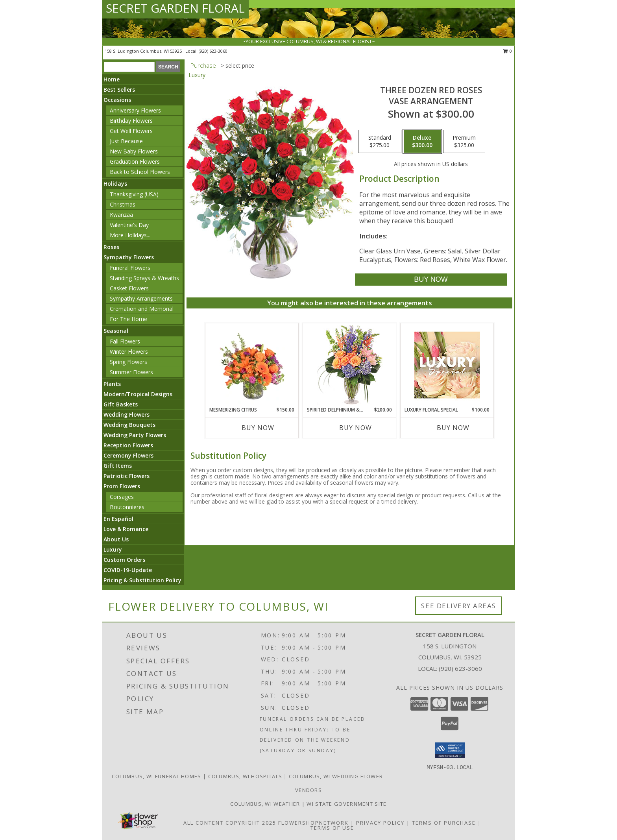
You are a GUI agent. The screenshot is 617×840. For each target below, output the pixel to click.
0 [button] (507, 51)
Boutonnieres (127, 507)
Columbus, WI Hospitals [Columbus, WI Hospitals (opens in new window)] (245, 776)
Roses (111, 247)
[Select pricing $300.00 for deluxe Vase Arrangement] (422, 142)
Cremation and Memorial (142, 309)
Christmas (123, 204)
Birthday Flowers (131, 121)
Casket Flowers (129, 288)
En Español (118, 519)
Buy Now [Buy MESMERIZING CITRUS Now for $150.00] (258, 428)
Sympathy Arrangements (141, 298)
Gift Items (118, 466)
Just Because (126, 141)
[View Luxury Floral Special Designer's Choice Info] (447, 365)
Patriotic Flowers (127, 476)
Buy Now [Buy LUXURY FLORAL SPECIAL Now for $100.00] (453, 428)
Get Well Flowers (131, 131)
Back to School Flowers (140, 172)
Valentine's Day (129, 225)
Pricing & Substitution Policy (142, 580)
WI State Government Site (346, 804)
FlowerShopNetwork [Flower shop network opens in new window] (313, 823)
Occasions (117, 100)
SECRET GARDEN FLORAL (175, 8)
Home (112, 79)
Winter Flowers (129, 352)
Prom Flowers (122, 486)
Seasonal (116, 331)
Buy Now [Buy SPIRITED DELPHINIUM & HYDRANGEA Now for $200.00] (356, 428)
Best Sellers (119, 90)
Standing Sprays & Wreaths (144, 278)
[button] (450, 750)
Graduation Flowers (135, 162)
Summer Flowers (131, 372)
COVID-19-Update (128, 570)
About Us (116, 539)
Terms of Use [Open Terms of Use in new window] (332, 828)
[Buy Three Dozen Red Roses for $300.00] (431, 280)
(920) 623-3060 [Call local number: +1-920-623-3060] (213, 51)
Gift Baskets (121, 404)
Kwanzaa (121, 215)
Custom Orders (124, 560)
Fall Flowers (125, 341)
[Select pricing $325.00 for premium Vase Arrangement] (464, 142)
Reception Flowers (128, 445)
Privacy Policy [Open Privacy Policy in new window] (380, 823)
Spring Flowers (128, 362)
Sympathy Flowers (129, 257)
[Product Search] (129, 67)
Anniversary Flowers (135, 110)
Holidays (115, 184)
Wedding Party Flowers (135, 435)
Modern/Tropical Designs (138, 394)
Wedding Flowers (127, 414)
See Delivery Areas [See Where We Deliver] (459, 606)
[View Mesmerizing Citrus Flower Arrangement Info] (252, 365)
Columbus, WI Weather (265, 804)
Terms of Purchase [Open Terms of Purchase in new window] (444, 823)
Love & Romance (126, 529)
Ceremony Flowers (128, 455)
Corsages (122, 497)
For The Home (128, 319)
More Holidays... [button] (130, 235)
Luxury (113, 549)
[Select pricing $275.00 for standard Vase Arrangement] (380, 142)
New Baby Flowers (134, 151)
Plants (112, 384)
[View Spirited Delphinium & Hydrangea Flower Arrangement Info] (350, 365)
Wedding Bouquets (129, 425)
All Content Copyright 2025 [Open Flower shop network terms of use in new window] (230, 823)
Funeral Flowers (130, 268)
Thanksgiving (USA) (134, 194)
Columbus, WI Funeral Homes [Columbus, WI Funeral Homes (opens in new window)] (157, 776)
